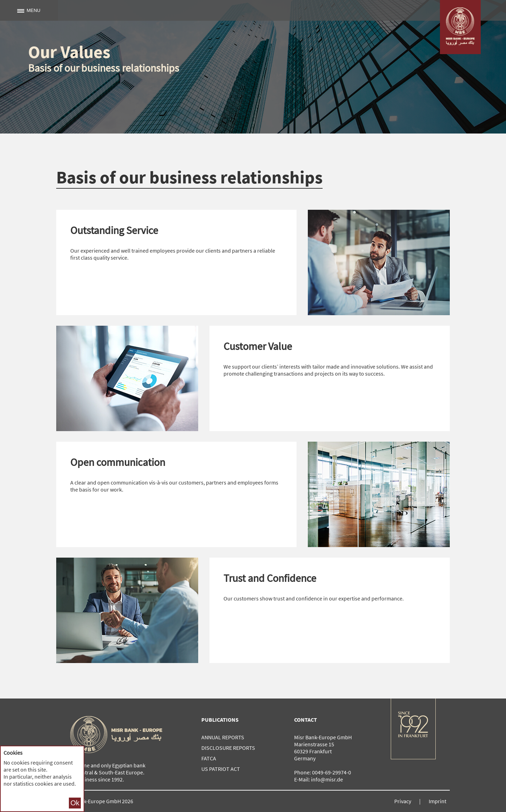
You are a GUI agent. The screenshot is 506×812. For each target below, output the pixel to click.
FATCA (209, 758)
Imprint (437, 801)
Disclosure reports (228, 748)
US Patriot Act (221, 769)
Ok (75, 803)
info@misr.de (327, 779)
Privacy (403, 801)
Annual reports (223, 737)
